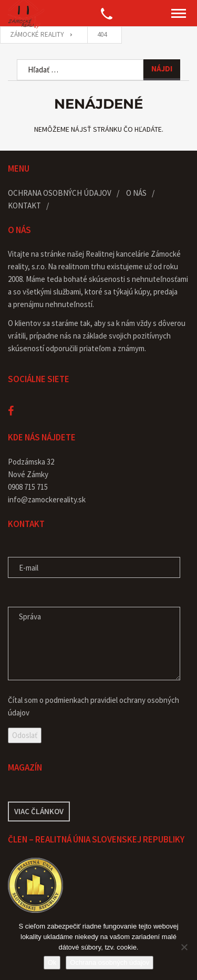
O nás (136, 193)
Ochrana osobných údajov (60, 193)
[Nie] (184, 947)
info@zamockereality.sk (47, 499)
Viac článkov (39, 811)
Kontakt (24, 206)
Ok (52, 962)
